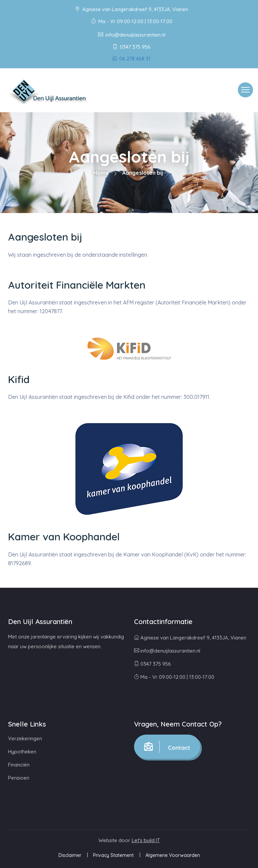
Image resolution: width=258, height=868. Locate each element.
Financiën (19, 765)
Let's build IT (146, 840)
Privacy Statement (113, 855)
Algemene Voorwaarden (173, 855)
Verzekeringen (25, 738)
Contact (167, 747)
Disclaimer (70, 855)
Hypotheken (22, 752)
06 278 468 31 (132, 59)
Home (101, 173)
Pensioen (19, 778)
